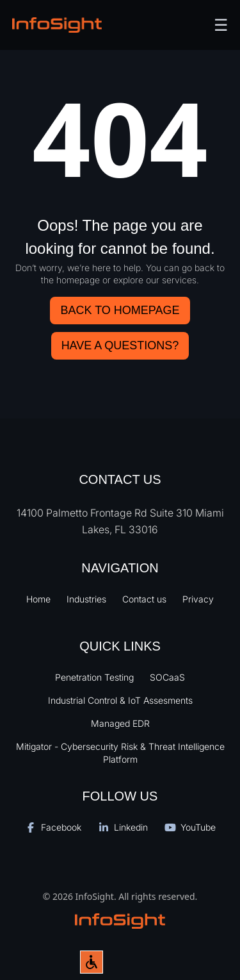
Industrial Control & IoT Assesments (120, 700)
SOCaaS (167, 677)
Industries (86, 599)
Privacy (198, 599)
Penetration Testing (94, 677)
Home (38, 599)
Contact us (144, 599)
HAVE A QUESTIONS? (120, 345)
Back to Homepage (120, 310)
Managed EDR (120, 723)
